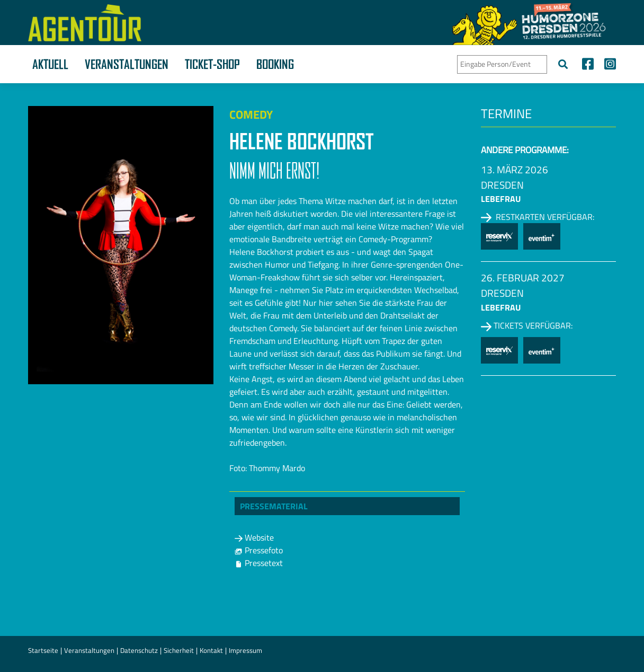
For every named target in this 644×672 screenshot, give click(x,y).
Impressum (245, 650)
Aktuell (50, 64)
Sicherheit (179, 650)
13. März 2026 (515, 169)
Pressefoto (259, 550)
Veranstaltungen (127, 64)
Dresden (502, 185)
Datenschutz (139, 650)
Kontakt (211, 650)
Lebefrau (501, 199)
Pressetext (259, 563)
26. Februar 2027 (523, 277)
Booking (275, 64)
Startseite (43, 650)
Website (254, 537)
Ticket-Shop (212, 64)
